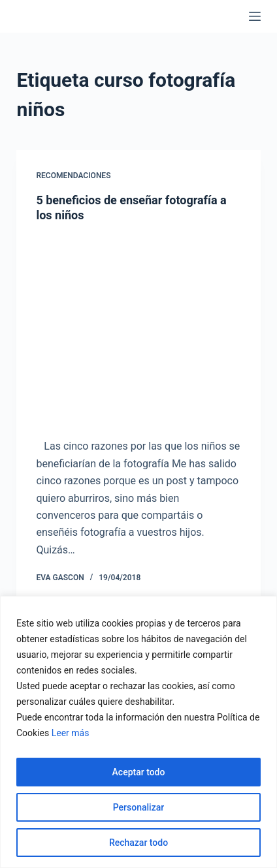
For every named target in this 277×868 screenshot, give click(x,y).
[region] (138, 732)
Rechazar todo (138, 843)
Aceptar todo (139, 772)
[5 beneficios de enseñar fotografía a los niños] (138, 328)
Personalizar (138, 807)
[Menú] (255, 16)
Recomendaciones (73, 176)
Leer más (71, 733)
